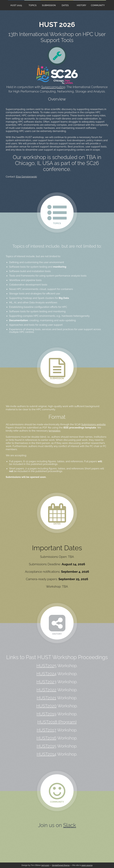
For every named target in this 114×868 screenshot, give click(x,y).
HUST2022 (46, 690)
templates (54, 431)
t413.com (45, 865)
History (81, 5)
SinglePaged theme (61, 865)
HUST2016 (46, 738)
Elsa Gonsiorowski (26, 177)
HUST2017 (46, 730)
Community (98, 5)
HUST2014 (46, 754)
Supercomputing (53, 87)
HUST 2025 (16, 5)
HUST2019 (46, 714)
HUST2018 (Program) (57, 722)
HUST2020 (46, 706)
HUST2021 (46, 698)
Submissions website (94, 424)
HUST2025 (46, 666)
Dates (65, 5)
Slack (70, 825)
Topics (32, 5)
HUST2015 (46, 746)
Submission (49, 5)
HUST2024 (46, 674)
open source (87, 865)
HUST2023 (46, 682)
